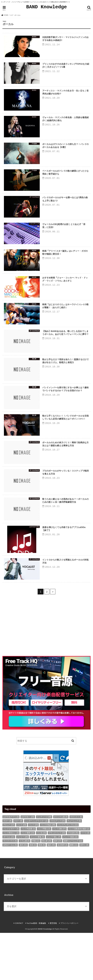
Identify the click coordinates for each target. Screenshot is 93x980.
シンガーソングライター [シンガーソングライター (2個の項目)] (36, 868)
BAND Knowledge (46, 7)
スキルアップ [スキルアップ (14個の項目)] (58, 868)
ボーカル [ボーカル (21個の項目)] (9, 884)
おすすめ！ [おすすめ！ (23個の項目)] (28, 864)
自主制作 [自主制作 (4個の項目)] (63, 892)
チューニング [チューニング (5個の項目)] (74, 868)
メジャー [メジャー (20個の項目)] (22, 884)
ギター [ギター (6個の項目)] (18, 868)
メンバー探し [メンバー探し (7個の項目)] (54, 884)
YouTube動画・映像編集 (36, 970)
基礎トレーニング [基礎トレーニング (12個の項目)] (73, 888)
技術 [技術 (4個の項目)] (33, 892)
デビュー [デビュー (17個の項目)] (9, 872)
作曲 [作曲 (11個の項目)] (36, 888)
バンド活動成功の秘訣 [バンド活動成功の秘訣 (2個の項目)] (79, 876)
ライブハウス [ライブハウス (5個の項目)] (10, 888)
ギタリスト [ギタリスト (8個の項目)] (76, 864)
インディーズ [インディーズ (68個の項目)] (44, 864)
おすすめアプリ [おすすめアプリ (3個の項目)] (11, 864)
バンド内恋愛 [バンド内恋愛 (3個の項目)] (28, 876)
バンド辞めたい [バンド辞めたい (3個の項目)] (11, 880)
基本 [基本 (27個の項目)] (58, 888)
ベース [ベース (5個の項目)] (85, 880)
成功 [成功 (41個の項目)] (23, 892)
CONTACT (19, 970)
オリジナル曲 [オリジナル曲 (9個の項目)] (61, 864)
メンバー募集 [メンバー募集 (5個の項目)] (37, 884)
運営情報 (53, 970)
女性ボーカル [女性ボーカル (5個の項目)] (10, 892)
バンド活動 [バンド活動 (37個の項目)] (59, 876)
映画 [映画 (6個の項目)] (42, 892)
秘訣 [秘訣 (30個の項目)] (51, 892)
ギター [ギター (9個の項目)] (7, 868)
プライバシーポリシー (69, 970)
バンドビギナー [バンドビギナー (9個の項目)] (11, 876)
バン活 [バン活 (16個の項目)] (41, 880)
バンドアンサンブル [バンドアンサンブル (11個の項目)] (68, 872)
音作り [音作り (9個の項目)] (84, 892)
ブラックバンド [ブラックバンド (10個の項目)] (57, 880)
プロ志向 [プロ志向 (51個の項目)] (73, 880)
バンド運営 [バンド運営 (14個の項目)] (28, 880)
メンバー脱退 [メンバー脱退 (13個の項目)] (70, 884)
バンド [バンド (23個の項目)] (22, 872)
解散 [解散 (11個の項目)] (74, 892)
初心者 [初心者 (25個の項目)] (47, 888)
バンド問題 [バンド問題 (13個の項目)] (44, 876)
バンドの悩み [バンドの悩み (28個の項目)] (48, 872)
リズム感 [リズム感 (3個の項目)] (25, 888)
